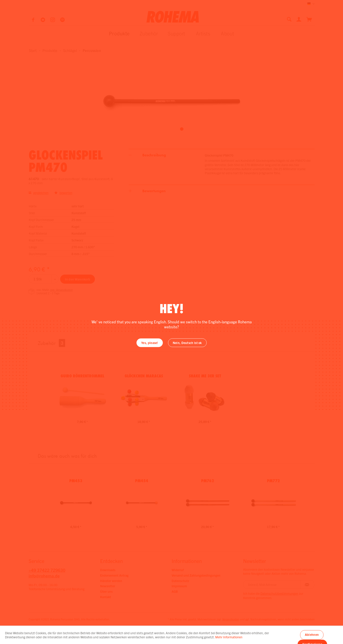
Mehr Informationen (229, 637)
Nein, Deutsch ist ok (187, 343)
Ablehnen (312, 634)
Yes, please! (150, 343)
